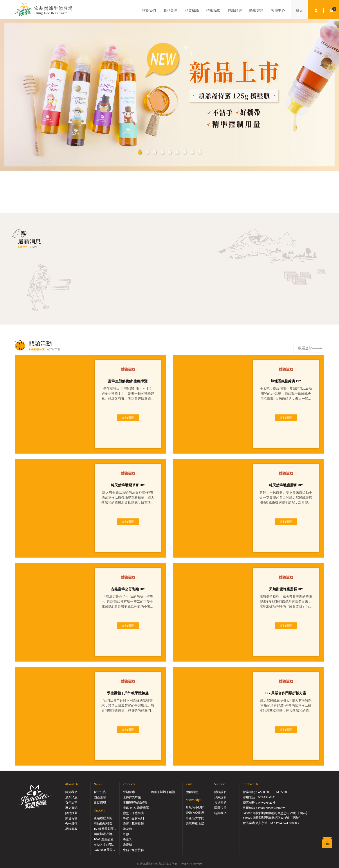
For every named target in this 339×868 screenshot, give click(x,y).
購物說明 (220, 792)
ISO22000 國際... (104, 850)
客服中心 (278, 10)
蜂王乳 (127, 840)
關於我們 (149, 10)
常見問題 (220, 803)
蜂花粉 (127, 829)
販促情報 (100, 803)
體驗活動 (192, 792)
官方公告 (100, 792)
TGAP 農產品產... (105, 839)
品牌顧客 (71, 829)
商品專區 (170, 10)
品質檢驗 (192, 10)
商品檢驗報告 (103, 823)
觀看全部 (305, 348)
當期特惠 (129, 792)
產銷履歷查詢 (103, 818)
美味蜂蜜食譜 (195, 823)
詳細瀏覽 (128, 418)
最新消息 (71, 797)
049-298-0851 (267, 797)
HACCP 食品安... (104, 845)
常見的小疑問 (195, 808)
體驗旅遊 (235, 10)
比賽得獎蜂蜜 (132, 797)
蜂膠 (126, 834)
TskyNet (197, 864)
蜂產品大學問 (195, 818)
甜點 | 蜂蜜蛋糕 (133, 850)
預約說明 (220, 797)
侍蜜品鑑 (213, 10)
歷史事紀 (71, 808)
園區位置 (220, 808)
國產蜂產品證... (104, 834)
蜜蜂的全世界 (195, 813)
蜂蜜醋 (127, 845)
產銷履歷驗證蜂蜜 (135, 803)
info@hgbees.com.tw (271, 808)
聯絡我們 (220, 813)
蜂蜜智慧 (256, 10)
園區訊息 (100, 797)
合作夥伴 (71, 824)
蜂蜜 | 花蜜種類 (133, 824)
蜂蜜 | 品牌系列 (133, 818)
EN (299, 11)
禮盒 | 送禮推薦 (133, 813)
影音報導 (71, 818)
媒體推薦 (71, 813)
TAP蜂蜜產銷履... (105, 829)
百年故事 (71, 803)
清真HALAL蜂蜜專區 (136, 808)
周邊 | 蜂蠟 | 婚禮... (164, 792)
